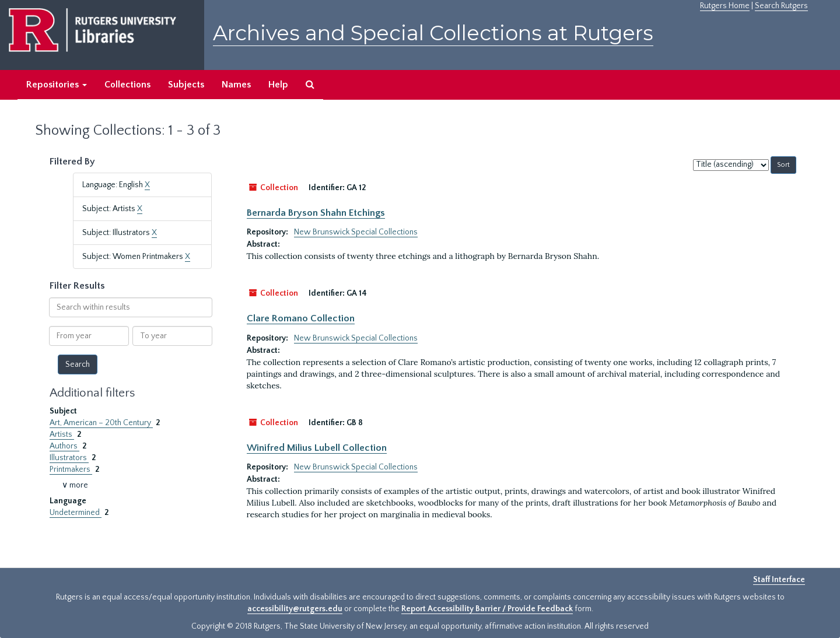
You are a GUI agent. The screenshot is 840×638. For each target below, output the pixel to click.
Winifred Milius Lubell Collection (317, 448)
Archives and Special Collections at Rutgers (433, 33)
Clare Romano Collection (301, 318)
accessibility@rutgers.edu (295, 609)
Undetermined (76, 513)
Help (278, 85)
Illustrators (69, 458)
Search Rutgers (781, 6)
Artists (62, 434)
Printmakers (71, 469)
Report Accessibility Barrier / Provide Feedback (487, 609)
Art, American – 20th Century (101, 423)
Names (236, 85)
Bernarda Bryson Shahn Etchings (316, 213)
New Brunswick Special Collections (356, 232)
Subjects (186, 85)
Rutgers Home (725, 6)
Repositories (57, 85)
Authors (64, 446)
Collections (127, 85)
